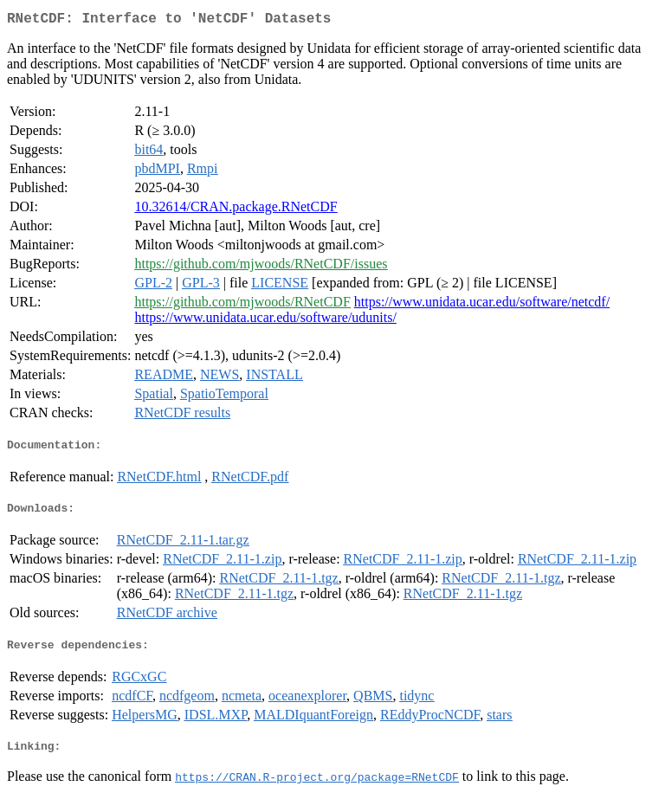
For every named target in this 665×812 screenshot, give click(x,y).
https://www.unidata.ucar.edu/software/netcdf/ (482, 305)
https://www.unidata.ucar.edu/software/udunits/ (265, 321)
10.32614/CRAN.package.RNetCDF (236, 210)
